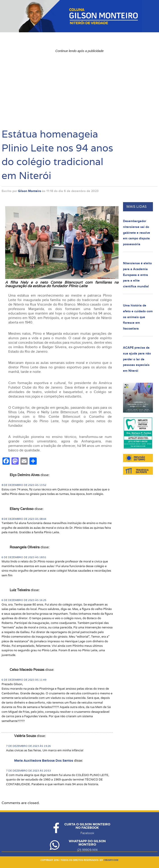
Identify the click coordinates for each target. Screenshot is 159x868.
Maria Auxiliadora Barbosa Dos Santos (44, 761)
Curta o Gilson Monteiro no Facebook (87, 826)
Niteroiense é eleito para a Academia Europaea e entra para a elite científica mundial (137, 275)
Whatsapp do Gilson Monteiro (87, 843)
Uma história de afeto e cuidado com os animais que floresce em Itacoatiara (138, 317)
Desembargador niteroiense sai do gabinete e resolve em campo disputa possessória (137, 233)
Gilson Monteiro (30, 191)
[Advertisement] (79, 86)
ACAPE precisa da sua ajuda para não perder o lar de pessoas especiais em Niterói (137, 359)
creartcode (111, 860)
